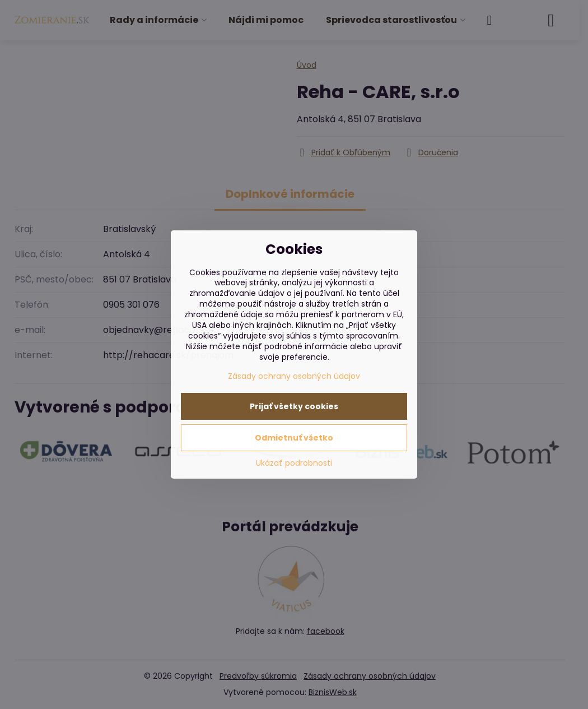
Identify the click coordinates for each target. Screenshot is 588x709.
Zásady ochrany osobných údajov (294, 376)
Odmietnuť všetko (294, 438)
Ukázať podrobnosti (294, 463)
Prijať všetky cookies (294, 406)
